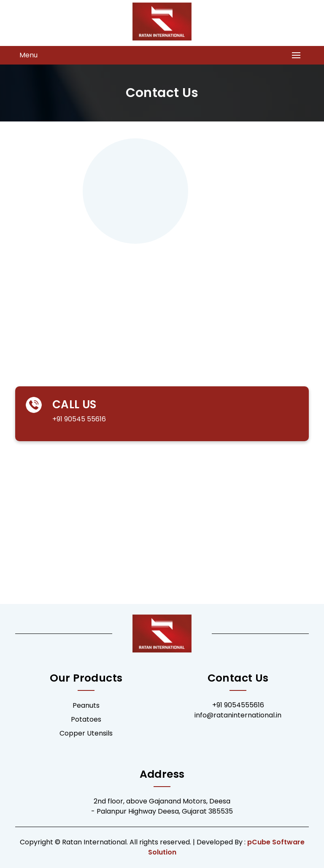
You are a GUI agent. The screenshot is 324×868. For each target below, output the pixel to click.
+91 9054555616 (238, 705)
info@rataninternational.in (238, 715)
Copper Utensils (86, 733)
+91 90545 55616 (68, 419)
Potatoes (86, 719)
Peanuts (86, 705)
